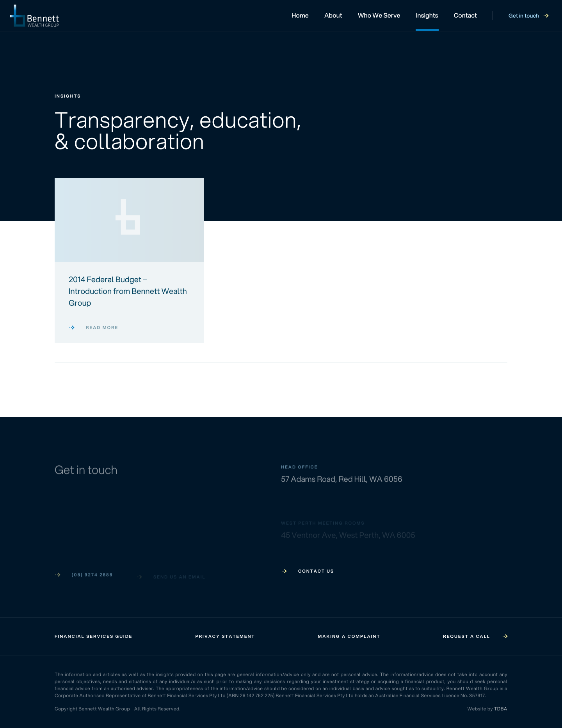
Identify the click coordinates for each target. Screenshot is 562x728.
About (333, 15)
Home (300, 15)
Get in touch (528, 16)
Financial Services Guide (93, 636)
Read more (93, 328)
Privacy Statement (225, 636)
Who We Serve (379, 15)
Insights (427, 15)
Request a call (475, 636)
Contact (465, 15)
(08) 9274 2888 (84, 575)
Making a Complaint (349, 636)
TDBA (501, 709)
